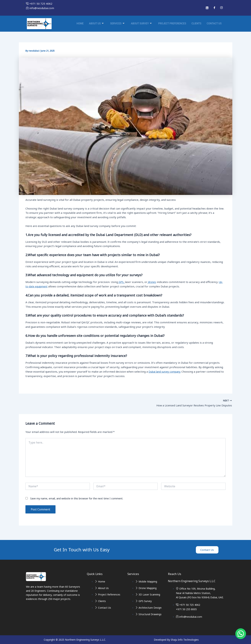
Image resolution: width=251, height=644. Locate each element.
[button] (241, 634)
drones (152, 282)
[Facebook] (214, 8)
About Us (96, 24)
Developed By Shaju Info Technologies (176, 640)
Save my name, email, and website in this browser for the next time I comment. (77, 499)
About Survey (141, 24)
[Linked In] (207, 8)
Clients (196, 23)
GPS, (121, 282)
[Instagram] (221, 8)
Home (80, 23)
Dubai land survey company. (166, 372)
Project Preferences (172, 23)
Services (117, 24)
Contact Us (214, 23)
